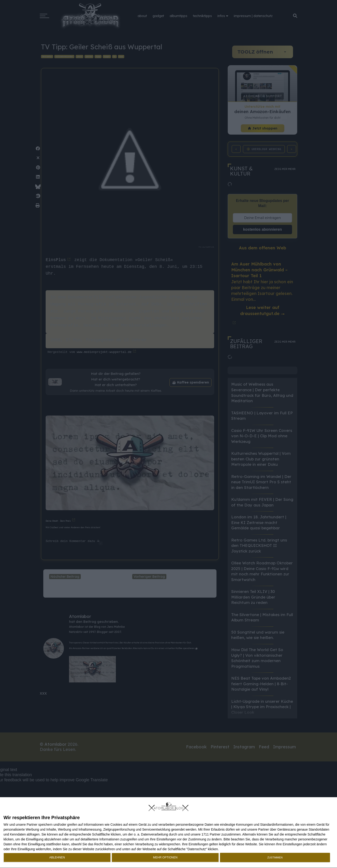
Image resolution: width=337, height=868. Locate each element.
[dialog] (168, 833)
